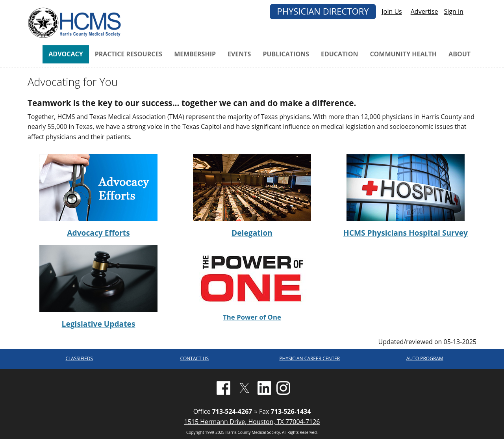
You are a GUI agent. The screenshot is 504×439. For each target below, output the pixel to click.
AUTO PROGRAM (425, 358)
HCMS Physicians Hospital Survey (406, 233)
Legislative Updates (99, 324)
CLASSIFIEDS (79, 358)
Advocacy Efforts (98, 233)
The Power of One (252, 317)
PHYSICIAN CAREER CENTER (309, 358)
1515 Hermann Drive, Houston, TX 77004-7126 (252, 422)
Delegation (252, 233)
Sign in (454, 11)
